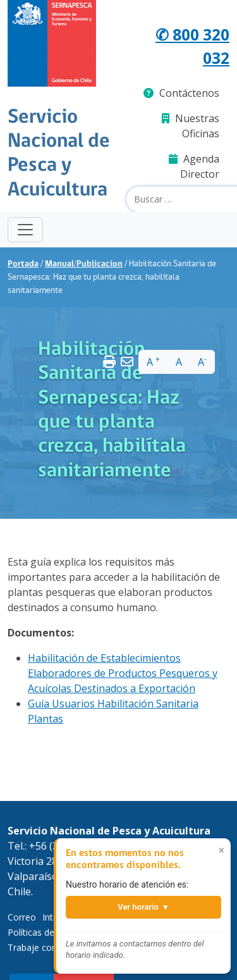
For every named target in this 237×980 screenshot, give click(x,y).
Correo (22, 917)
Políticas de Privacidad (53, 932)
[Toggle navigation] (25, 230)
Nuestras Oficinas (191, 126)
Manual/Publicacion (84, 264)
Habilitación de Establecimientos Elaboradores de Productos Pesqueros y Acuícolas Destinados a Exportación (123, 673)
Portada (23, 264)
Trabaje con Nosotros (53, 947)
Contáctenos (181, 93)
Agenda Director (194, 166)
